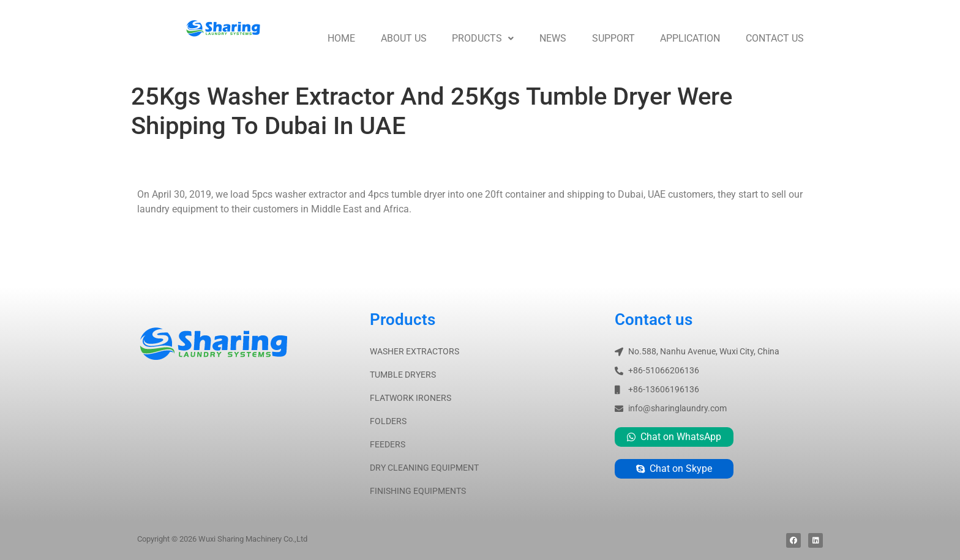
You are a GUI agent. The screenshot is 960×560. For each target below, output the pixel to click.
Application (690, 38)
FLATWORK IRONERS (411, 398)
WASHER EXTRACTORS (414, 351)
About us (404, 38)
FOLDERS (388, 421)
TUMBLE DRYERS (403, 375)
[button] (483, 39)
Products (483, 38)
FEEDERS (388, 444)
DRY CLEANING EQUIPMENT (424, 468)
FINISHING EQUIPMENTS (418, 491)
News (553, 38)
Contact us (775, 38)
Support (613, 38)
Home (341, 38)
